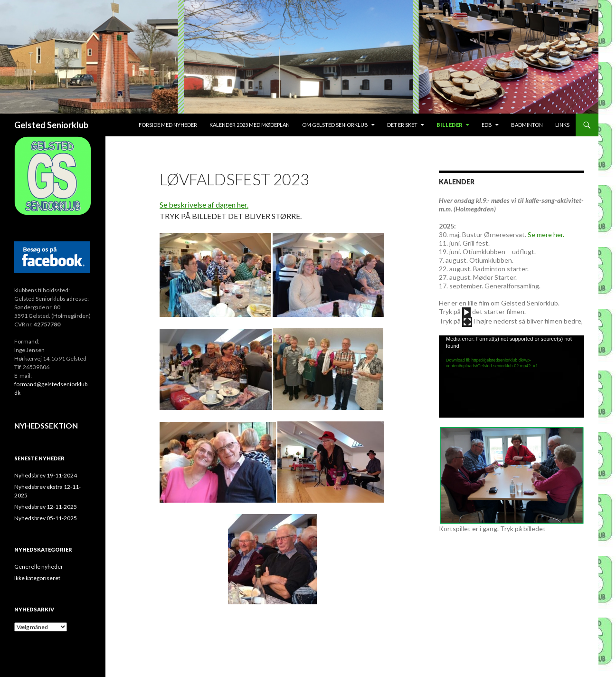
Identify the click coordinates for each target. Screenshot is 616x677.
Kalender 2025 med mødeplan (250, 125)
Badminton (527, 125)
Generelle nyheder (39, 567)
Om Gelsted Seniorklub (335, 125)
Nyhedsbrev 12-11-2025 (46, 507)
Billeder (450, 125)
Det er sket (402, 125)
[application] (512, 376)
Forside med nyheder (168, 125)
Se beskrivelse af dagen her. (204, 205)
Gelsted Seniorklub (51, 125)
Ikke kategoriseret (37, 578)
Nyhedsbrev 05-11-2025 (46, 518)
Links (562, 125)
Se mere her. (546, 234)
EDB (487, 125)
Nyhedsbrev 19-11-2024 (46, 475)
